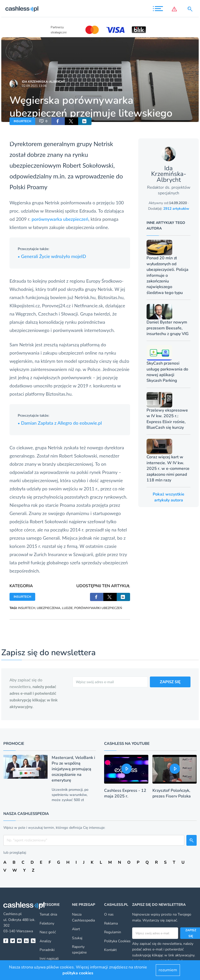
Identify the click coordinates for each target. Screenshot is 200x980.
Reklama (111, 923)
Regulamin (113, 932)
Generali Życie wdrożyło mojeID (52, 256)
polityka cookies (78, 973)
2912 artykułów (176, 209)
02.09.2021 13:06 (34, 86)
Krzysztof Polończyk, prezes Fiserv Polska (172, 793)
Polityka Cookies (117, 941)
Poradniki (47, 950)
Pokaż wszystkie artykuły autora (169, 497)
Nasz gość (48, 932)
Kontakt (110, 950)
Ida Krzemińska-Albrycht (43, 82)
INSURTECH (22, 121)
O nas (109, 914)
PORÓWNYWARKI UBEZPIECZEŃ (98, 608)
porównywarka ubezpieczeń (60, 219)
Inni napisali (49, 959)
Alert (76, 929)
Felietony (47, 923)
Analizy (45, 941)
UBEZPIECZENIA (49, 608)
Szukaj (77, 938)
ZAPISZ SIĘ (170, 682)
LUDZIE (67, 608)
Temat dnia (48, 914)
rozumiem (168, 970)
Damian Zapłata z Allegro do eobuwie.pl (60, 423)
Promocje (14, 744)
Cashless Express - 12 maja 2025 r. (125, 793)
